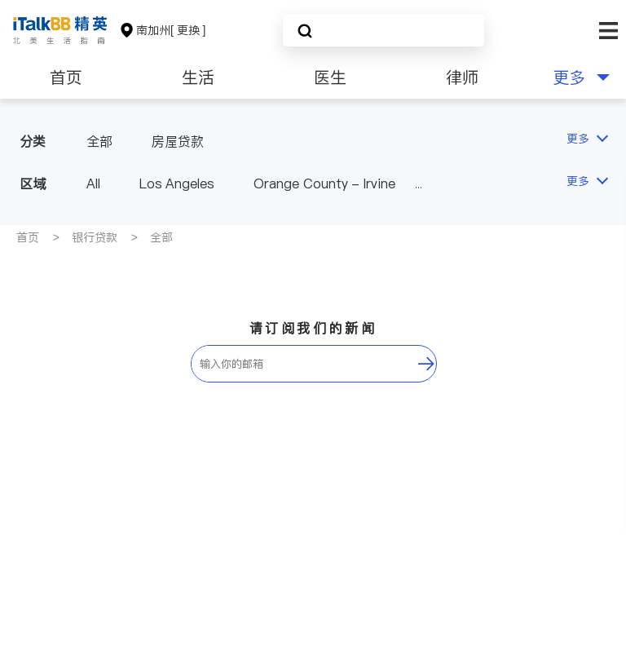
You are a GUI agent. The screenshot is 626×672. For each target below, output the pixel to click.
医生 (330, 77)
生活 (198, 77)
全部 (99, 141)
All (93, 183)
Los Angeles (177, 183)
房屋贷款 (178, 141)
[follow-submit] (426, 364)
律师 (462, 77)
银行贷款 (95, 237)
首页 (66, 77)
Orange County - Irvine (324, 183)
